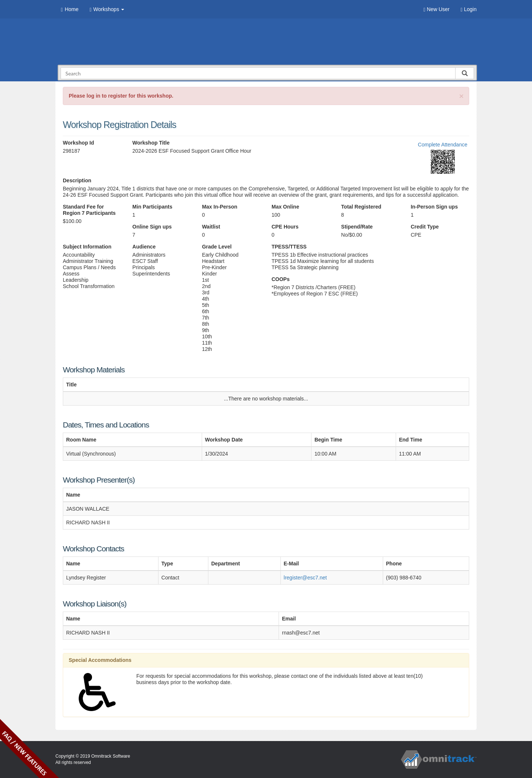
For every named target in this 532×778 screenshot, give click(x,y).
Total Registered (361, 207)
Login (469, 9)
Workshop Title (151, 143)
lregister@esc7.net (305, 578)
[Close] (461, 96)
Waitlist (211, 227)
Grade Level (217, 247)
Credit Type (425, 227)
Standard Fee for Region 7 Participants (89, 210)
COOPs (281, 279)
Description (77, 180)
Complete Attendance (443, 145)
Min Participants (152, 207)
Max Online (285, 207)
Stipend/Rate (357, 227)
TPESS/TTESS (289, 247)
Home (70, 9)
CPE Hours (285, 227)
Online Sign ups (152, 227)
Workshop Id (79, 143)
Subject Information (87, 247)
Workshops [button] (107, 9)
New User (436, 9)
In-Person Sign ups (434, 207)
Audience (144, 247)
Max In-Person (220, 207)
